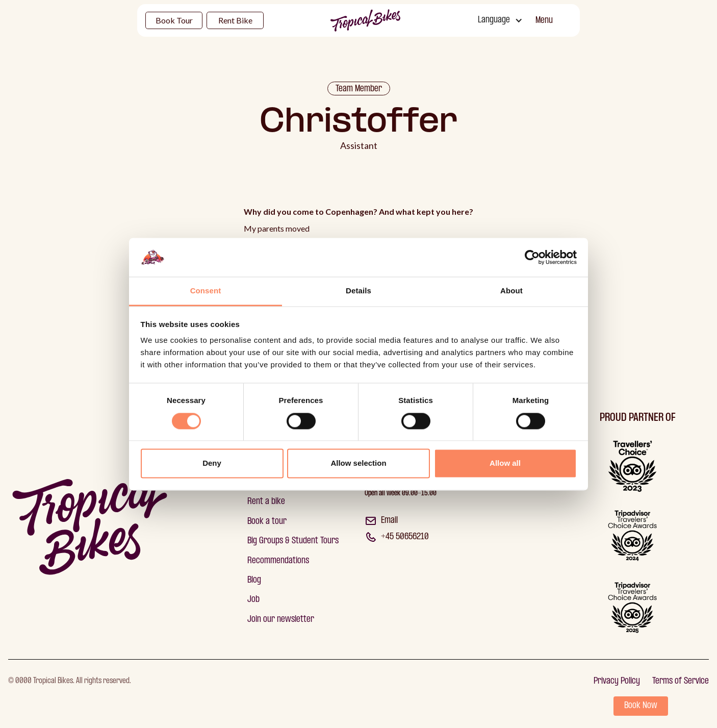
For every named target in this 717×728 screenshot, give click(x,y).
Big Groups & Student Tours (293, 541)
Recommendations (278, 561)
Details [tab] (358, 291)
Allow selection (358, 463)
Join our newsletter (281, 620)
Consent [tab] (206, 291)
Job (253, 600)
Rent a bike (266, 502)
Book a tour (267, 522)
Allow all (505, 463)
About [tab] (511, 291)
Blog (254, 580)
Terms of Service (681, 681)
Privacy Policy (617, 681)
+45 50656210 (405, 537)
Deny (212, 463)
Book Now (641, 706)
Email (389, 521)
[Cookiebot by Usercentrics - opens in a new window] (532, 257)
